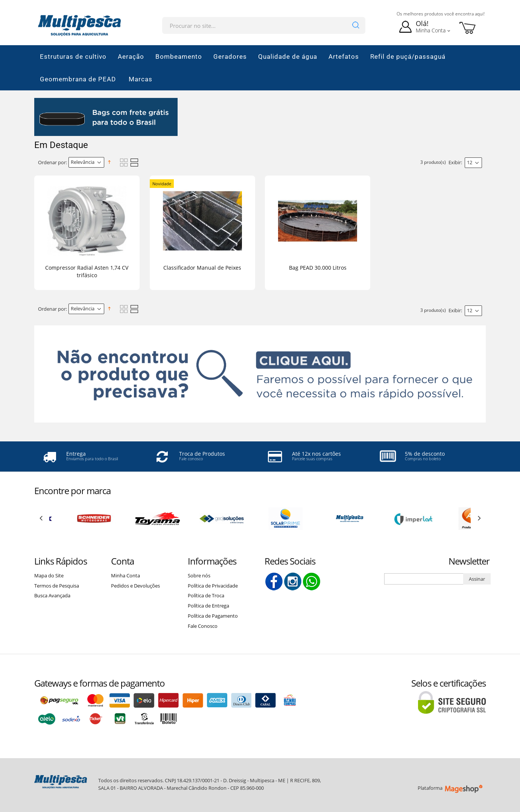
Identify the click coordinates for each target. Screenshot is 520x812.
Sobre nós (199, 575)
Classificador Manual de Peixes (202, 268)
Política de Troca (206, 595)
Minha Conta (125, 575)
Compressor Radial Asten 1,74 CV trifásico (87, 271)
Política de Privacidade (213, 586)
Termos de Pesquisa (57, 586)
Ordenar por (52, 162)
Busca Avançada (52, 595)
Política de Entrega (208, 606)
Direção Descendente (111, 162)
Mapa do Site (49, 575)
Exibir (455, 162)
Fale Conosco (203, 626)
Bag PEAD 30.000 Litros (318, 268)
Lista (134, 163)
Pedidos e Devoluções (135, 586)
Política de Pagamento (213, 616)
